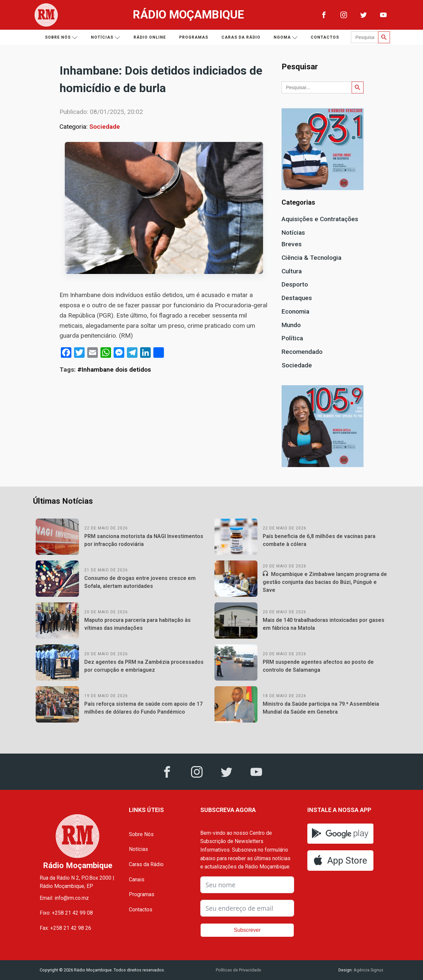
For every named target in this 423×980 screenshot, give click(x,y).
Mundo (291, 325)
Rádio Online (150, 37)
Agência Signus (368, 970)
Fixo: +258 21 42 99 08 (66, 913)
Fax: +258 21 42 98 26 (65, 928)
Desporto (295, 284)
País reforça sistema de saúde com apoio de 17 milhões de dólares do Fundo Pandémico (143, 708)
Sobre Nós (141, 834)
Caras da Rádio (241, 37)
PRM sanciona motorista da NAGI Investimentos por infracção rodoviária (144, 540)
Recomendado (302, 352)
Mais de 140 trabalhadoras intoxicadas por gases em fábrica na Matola (324, 624)
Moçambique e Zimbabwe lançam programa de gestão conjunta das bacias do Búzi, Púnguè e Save (325, 582)
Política (292, 338)
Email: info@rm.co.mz (64, 898)
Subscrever (247, 930)
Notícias (106, 37)
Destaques (297, 298)
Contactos (325, 37)
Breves (292, 244)
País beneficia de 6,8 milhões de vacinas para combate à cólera (319, 540)
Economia (295, 311)
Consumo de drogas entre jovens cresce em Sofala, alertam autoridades (140, 582)
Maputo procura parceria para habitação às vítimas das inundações (137, 624)
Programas (194, 37)
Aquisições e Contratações (320, 219)
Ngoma (286, 37)
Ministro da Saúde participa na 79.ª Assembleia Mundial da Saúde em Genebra (321, 708)
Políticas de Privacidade (238, 970)
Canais (137, 879)
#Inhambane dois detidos (114, 370)
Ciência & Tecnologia (311, 258)
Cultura (292, 271)
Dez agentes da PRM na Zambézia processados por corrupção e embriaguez (144, 666)
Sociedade (105, 127)
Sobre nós (61, 37)
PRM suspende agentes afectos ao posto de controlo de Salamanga (318, 666)
